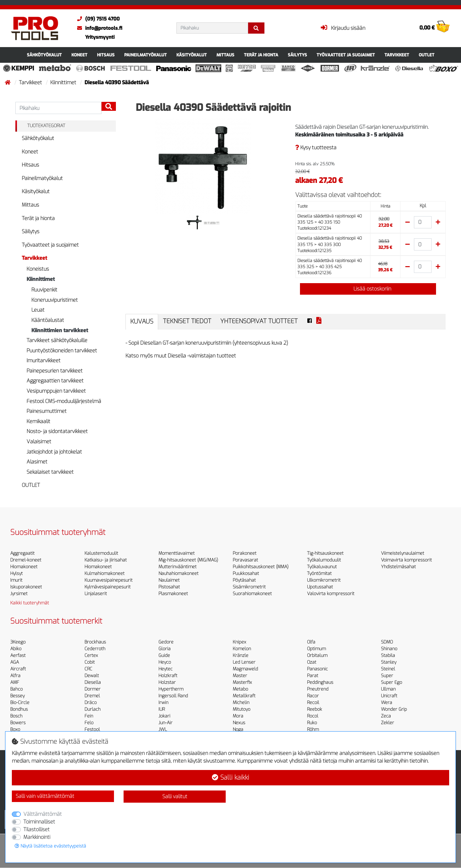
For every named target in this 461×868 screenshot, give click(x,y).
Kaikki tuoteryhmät (30, 603)
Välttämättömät (43, 814)
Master (240, 676)
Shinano (389, 649)
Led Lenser (244, 662)
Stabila (388, 655)
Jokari (164, 716)
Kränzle (241, 655)
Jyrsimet (19, 594)
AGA (15, 662)
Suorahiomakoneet (252, 594)
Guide (164, 655)
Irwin (163, 703)
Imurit (16, 580)
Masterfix (242, 682)
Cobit (90, 662)
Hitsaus (106, 55)
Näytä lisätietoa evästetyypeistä (50, 846)
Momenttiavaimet (177, 553)
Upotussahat (320, 587)
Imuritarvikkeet (44, 360)
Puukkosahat (246, 573)
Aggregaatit (22, 553)
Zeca (386, 716)
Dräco (91, 703)
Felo (89, 723)
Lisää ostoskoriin (368, 289)
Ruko (312, 723)
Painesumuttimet (47, 411)
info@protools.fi (98, 28)
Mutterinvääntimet (178, 567)
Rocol (313, 716)
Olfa (311, 642)
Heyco (165, 662)
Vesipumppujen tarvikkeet (56, 391)
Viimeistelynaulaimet (403, 553)
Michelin (241, 703)
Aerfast (18, 655)
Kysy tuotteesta (316, 147)
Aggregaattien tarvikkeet (55, 381)
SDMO (387, 642)
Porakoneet (245, 553)
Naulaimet (169, 580)
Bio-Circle (20, 703)
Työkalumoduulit (324, 560)
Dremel (92, 696)
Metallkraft (244, 696)
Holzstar (167, 682)
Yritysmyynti (100, 37)
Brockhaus (95, 642)
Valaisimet (39, 442)
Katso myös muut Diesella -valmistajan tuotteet (181, 356)
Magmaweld (245, 669)
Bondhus (19, 709)
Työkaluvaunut (322, 567)
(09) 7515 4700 (97, 19)
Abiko (16, 649)
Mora (238, 716)
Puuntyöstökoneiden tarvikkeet (62, 351)
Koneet (79, 55)
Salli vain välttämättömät (45, 796)
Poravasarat (245, 560)
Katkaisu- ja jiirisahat (106, 560)
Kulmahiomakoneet (105, 573)
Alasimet (37, 462)
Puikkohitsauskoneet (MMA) (261, 567)
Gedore (166, 642)
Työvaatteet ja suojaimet (346, 55)
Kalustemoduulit (101, 553)
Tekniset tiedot (187, 321)
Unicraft (389, 696)
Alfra (15, 676)
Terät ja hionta (261, 55)
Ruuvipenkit (44, 290)
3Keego (18, 642)
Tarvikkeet (397, 55)
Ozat (312, 662)
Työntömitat (319, 573)
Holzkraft (168, 676)
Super (387, 676)
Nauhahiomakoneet (178, 573)
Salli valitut (175, 796)
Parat (313, 676)
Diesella (93, 682)
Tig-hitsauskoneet (325, 553)
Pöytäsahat (244, 580)
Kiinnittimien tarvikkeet (60, 330)
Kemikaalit (38, 421)
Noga (238, 729)
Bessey (17, 696)
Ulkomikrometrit (324, 580)
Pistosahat (169, 587)
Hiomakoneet (24, 567)
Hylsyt (16, 573)
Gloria (165, 649)
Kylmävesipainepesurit (108, 587)
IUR (162, 709)
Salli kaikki (230, 778)
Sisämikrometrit (249, 587)
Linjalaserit (96, 594)
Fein (89, 716)
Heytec (166, 669)
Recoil (313, 703)
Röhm (313, 729)
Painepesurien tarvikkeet (55, 371)
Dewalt (92, 676)
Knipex (239, 642)
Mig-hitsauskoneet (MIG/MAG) (188, 560)
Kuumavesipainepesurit (109, 580)
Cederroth (95, 649)
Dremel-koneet (26, 560)
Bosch (16, 716)
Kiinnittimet (64, 82)
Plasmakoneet (173, 594)
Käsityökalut (192, 55)
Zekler (388, 723)
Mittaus (225, 55)
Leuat (38, 310)
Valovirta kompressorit (331, 594)
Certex (91, 655)
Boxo (15, 729)
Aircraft (18, 669)
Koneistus (38, 269)
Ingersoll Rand (173, 696)
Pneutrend (318, 689)
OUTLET (427, 55)
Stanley (389, 662)
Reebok (315, 709)
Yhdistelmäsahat (398, 567)
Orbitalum (317, 655)
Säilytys (297, 55)
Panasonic (317, 669)
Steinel (388, 669)
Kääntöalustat (48, 320)
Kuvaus (142, 321)
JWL (163, 729)
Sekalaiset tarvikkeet (50, 472)
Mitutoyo (242, 709)
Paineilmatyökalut (146, 55)
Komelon (242, 649)
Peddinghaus (320, 682)
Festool (92, 729)
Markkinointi (37, 837)
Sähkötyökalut (44, 55)
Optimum (316, 649)
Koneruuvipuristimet (55, 300)
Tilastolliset (36, 829)
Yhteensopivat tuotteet (259, 321)
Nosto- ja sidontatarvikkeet (57, 431)
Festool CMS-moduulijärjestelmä (64, 401)
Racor (313, 696)
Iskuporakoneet (26, 587)
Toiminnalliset (39, 822)
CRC (88, 669)
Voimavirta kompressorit (406, 560)
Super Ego (392, 682)
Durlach (93, 709)
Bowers (18, 723)
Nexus (239, 723)
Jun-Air (166, 723)
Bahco (16, 689)
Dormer (93, 689)
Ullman (388, 689)
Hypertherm (171, 689)
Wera (387, 703)
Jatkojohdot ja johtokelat (54, 452)
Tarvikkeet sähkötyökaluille (57, 340)
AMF (15, 682)
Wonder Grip (394, 709)
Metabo (240, 689)
